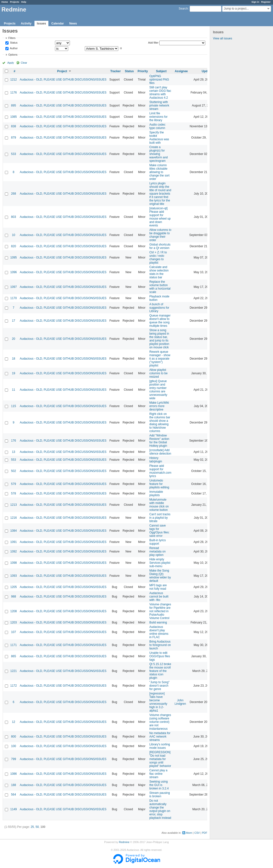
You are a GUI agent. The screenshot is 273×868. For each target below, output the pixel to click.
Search (183, 9)
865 (13, 656)
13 (14, 452)
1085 (14, 117)
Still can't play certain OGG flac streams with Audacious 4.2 (160, 93)
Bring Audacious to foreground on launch (160, 645)
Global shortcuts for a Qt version (160, 246)
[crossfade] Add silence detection (160, 452)
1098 (14, 563)
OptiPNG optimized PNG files (159, 80)
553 (13, 460)
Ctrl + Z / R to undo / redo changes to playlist (158, 258)
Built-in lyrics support (158, 542)
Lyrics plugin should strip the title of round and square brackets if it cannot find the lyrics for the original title (160, 194)
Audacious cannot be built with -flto (159, 597)
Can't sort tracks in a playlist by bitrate (160, 518)
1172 (14, 686)
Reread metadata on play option (158, 551)
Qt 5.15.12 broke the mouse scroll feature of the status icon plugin (160, 671)
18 (14, 359)
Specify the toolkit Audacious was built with (159, 138)
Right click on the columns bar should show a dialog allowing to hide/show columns (160, 422)
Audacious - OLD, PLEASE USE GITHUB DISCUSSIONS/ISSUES (63, 80)
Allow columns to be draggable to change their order (160, 235)
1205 (14, 587)
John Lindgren (180, 702)
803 (13, 217)
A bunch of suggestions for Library (159, 308)
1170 (14, 298)
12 (14, 722)
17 (14, 321)
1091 (14, 542)
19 (14, 373)
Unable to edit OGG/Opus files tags (160, 656)
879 (13, 138)
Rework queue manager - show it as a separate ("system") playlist (160, 359)
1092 (14, 551)
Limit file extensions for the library (158, 117)
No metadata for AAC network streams (160, 737)
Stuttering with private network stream (159, 106)
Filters (12, 38)
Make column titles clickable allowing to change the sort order (159, 172)
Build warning (158, 622)
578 (13, 493)
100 (13, 746)
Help (24, 2)
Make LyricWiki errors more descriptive (159, 406)
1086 (14, 774)
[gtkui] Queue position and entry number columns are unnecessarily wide (158, 390)
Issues (41, 23)
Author (13, 48)
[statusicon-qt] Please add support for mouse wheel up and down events (160, 217)
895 (13, 106)
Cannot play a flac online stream (158, 774)
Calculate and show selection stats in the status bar (159, 272)
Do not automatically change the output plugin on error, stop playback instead (160, 809)
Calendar (58, 23)
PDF (205, 833)
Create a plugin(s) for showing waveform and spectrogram (158, 154)
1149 (14, 809)
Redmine (124, 842)
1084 (14, 531)
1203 (14, 622)
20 (14, 339)
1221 (14, 671)
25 (32, 827)
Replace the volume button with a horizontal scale (160, 287)
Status (13, 43)
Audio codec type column (157, 126)
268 (13, 194)
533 (13, 154)
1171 (14, 645)
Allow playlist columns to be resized (158, 373)
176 (13, 441)
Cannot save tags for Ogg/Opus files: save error (159, 531)
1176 (14, 93)
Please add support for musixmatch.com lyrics (160, 471)
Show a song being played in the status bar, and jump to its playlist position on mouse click (159, 339)
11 (14, 390)
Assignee (181, 71)
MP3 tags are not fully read (158, 587)
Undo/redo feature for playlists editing (159, 484)
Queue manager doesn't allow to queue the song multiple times (160, 321)
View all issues (222, 38)
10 (14, 235)
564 (13, 795)
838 (13, 126)
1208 (14, 611)
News (73, 23)
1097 (14, 287)
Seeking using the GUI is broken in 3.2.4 (159, 785)
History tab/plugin (156, 460)
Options (13, 55)
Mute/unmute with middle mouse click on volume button (159, 505)
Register (266, 2)
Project (62, 71)
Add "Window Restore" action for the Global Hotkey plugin (159, 441)
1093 (14, 576)
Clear (24, 63)
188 (13, 785)
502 (13, 471)
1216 (14, 518)
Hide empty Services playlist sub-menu (160, 563)
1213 (14, 505)
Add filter (153, 43)
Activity (26, 23)
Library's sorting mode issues (160, 746)
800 (13, 737)
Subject (161, 71)
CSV (197, 833)
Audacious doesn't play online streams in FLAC (159, 632)
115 (13, 406)
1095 (14, 258)
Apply (11, 63)
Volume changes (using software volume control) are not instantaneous (160, 722)
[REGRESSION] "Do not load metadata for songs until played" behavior (160, 759)
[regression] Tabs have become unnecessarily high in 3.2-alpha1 (158, 702)
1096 (14, 272)
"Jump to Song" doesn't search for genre (159, 686)
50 (37, 827)
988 (13, 597)
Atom (189, 833)
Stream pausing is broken (160, 795)
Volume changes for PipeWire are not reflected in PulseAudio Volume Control (160, 611)
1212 (14, 80)
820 (13, 246)
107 (13, 632)
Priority (143, 71)
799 (13, 759)
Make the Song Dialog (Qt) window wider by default (160, 576)
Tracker (115, 71)
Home (5, 2)
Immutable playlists (156, 493)
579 (13, 484)
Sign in (255, 2)
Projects (15, 2)
